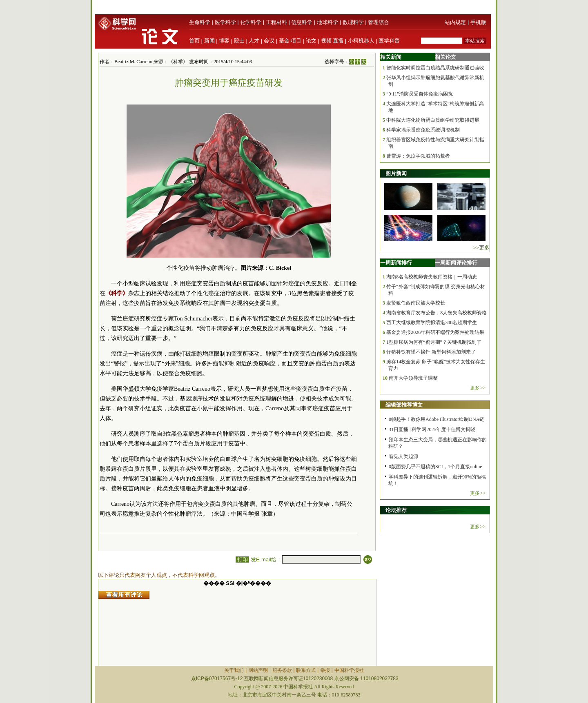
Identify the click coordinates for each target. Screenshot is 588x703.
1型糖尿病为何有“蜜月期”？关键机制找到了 (434, 342)
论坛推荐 (396, 510)
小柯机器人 (361, 41)
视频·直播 (332, 41)
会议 (269, 41)
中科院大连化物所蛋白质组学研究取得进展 (433, 120)
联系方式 (306, 670)
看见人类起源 (403, 456)
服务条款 (282, 670)
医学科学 (225, 22)
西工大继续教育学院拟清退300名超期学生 (432, 323)
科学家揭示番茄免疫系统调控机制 (423, 130)
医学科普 (389, 41)
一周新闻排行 (396, 263)
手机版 (478, 22)
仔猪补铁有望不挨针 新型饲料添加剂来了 (431, 352)
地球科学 (327, 22)
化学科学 (251, 22)
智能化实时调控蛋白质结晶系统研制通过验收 (435, 68)
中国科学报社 (349, 670)
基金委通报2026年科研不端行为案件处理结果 (435, 332)
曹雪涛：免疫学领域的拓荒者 (418, 156)
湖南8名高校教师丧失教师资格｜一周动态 (432, 277)
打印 (242, 560)
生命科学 (200, 22)
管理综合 (379, 22)
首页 (194, 41)
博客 (224, 41)
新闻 (209, 41)
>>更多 (481, 248)
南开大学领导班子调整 (413, 378)
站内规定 (455, 22)
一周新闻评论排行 (456, 263)
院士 (239, 41)
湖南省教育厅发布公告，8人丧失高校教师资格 (437, 313)
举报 (325, 670)
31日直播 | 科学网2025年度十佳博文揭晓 (432, 429)
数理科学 (353, 22)
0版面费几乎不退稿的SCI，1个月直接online (435, 467)
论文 (311, 41)
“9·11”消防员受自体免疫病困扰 (420, 94)
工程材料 (276, 22)
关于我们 (234, 670)
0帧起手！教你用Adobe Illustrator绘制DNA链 (437, 419)
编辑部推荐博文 (404, 405)
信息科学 (302, 22)
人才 (254, 41)
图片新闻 (396, 173)
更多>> (478, 388)
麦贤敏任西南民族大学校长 (416, 303)
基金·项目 (290, 41)
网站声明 (258, 670)
